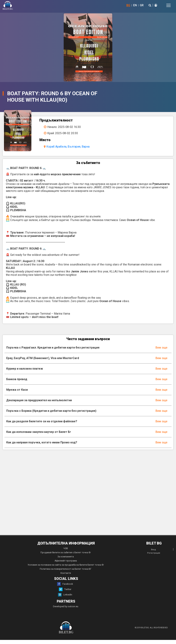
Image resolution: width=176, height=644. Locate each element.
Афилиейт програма (66, 565)
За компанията (66, 561)
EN (135, 5)
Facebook (65, 588)
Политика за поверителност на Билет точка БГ (66, 573)
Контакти (66, 577)
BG (128, 5)
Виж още (161, 352)
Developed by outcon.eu (66, 611)
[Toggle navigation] (168, 5)
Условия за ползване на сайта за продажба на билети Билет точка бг (66, 569)
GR (142, 5)
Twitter (65, 593)
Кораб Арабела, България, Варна (73, 147)
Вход (154, 554)
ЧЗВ (66, 552)
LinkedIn (65, 599)
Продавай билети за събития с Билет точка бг (66, 557)
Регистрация (154, 557)
